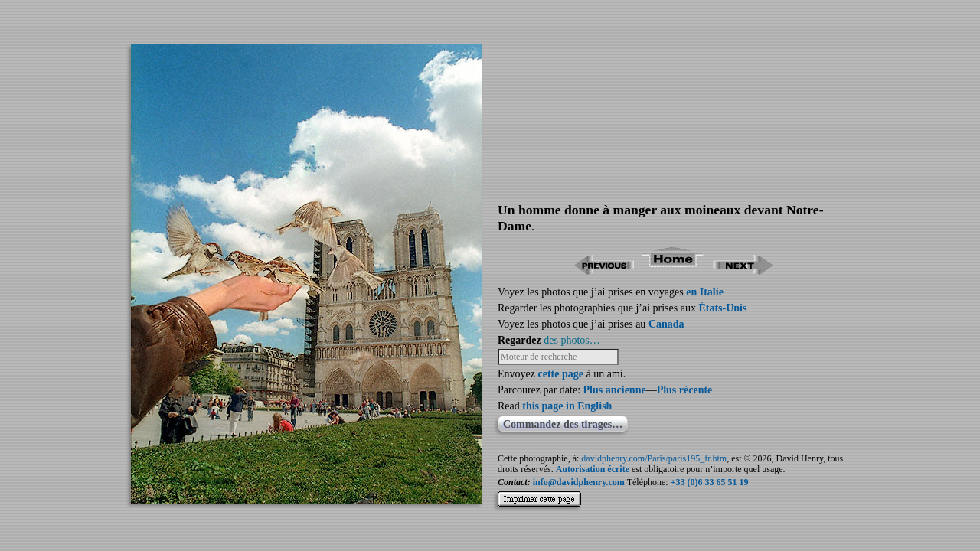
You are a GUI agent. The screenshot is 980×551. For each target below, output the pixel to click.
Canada (666, 324)
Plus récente (685, 390)
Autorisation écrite (593, 469)
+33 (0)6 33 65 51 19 (710, 482)
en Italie (705, 292)
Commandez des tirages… (563, 424)
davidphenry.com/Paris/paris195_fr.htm (654, 458)
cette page (560, 374)
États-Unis (722, 308)
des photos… (572, 340)
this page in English (567, 406)
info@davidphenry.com (579, 482)
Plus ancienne (615, 390)
